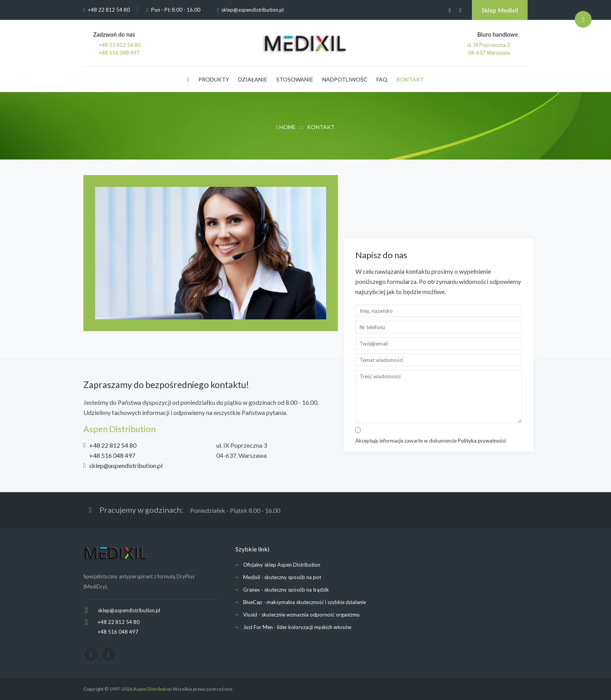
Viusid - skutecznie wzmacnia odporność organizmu (301, 615)
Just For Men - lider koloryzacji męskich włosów (297, 627)
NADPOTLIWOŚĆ (345, 79)
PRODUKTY (214, 79)
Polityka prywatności (482, 441)
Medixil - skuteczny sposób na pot (282, 577)
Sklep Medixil (500, 10)
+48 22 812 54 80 (113, 445)
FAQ (382, 79)
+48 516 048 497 (112, 455)
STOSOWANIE (295, 79)
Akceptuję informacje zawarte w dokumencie (431, 441)
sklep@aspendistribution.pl (253, 10)
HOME (287, 127)
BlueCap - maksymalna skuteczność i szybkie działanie (305, 602)
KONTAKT (410, 79)
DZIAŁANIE (253, 79)
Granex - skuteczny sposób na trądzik (286, 590)
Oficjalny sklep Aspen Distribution (282, 565)
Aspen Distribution (153, 689)
